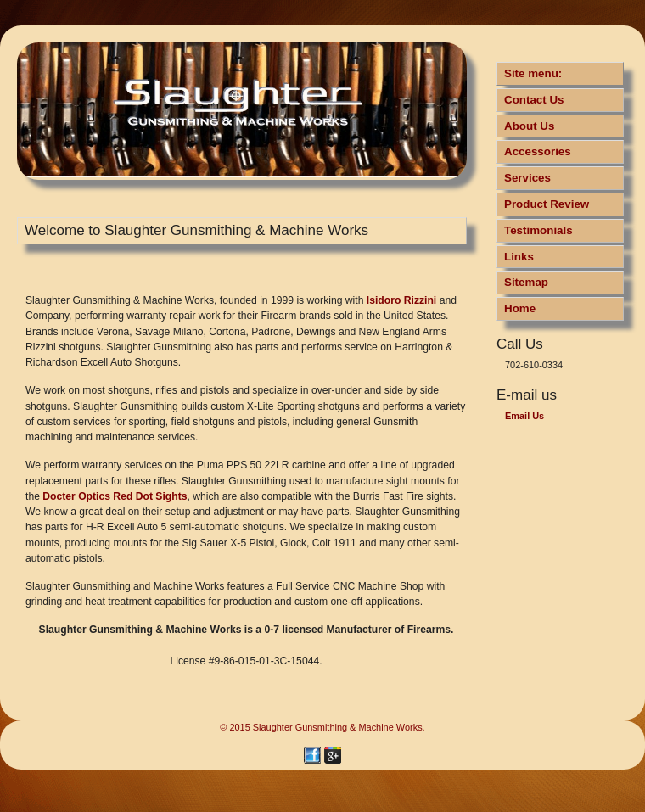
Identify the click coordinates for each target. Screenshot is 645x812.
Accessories (538, 151)
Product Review (547, 204)
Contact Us (534, 100)
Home (520, 308)
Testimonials (538, 230)
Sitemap (526, 282)
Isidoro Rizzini (401, 300)
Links (519, 257)
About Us (529, 126)
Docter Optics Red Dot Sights (115, 496)
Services (527, 178)
